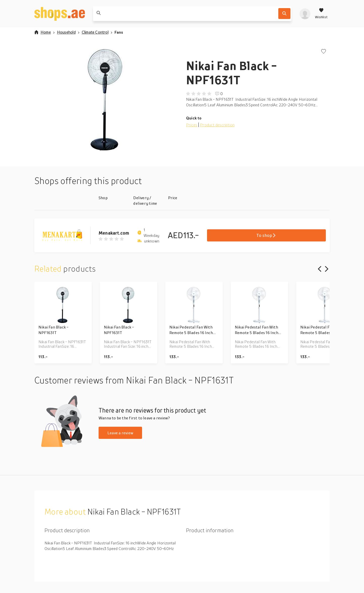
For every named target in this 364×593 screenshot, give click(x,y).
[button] (106, 100)
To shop (266, 235)
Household (66, 32)
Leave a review (120, 433)
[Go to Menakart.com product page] (66, 235)
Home (43, 32)
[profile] (305, 14)
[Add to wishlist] (324, 52)
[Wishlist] (321, 14)
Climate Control (95, 32)
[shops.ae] (60, 14)
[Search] (284, 14)
